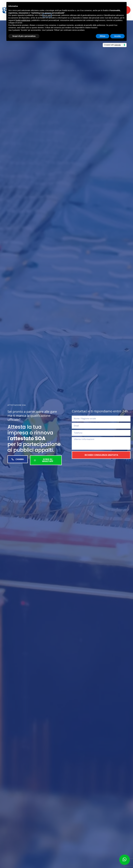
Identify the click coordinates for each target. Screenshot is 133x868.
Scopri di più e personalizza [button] (24, 36)
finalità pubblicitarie (23, 20)
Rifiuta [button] (103, 36)
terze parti (47, 15)
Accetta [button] (117, 36)
